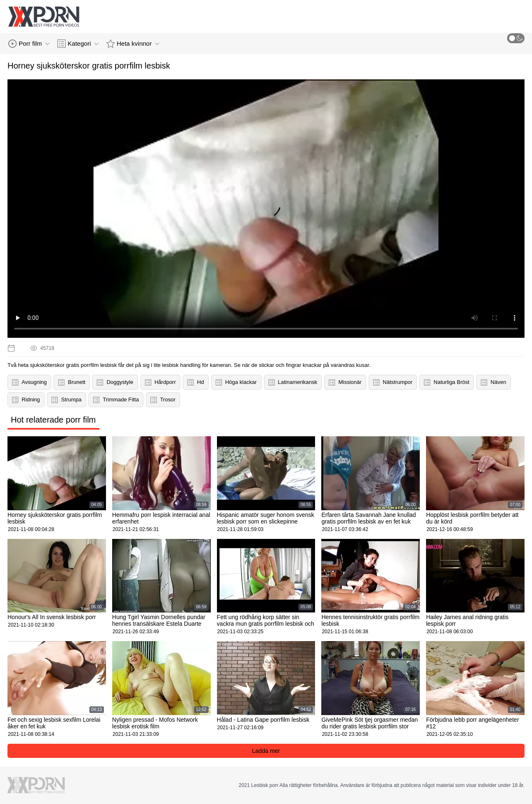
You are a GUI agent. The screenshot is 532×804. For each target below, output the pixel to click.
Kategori (78, 44)
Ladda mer (266, 751)
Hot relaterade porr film (53, 420)
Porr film (29, 44)
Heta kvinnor (133, 44)
